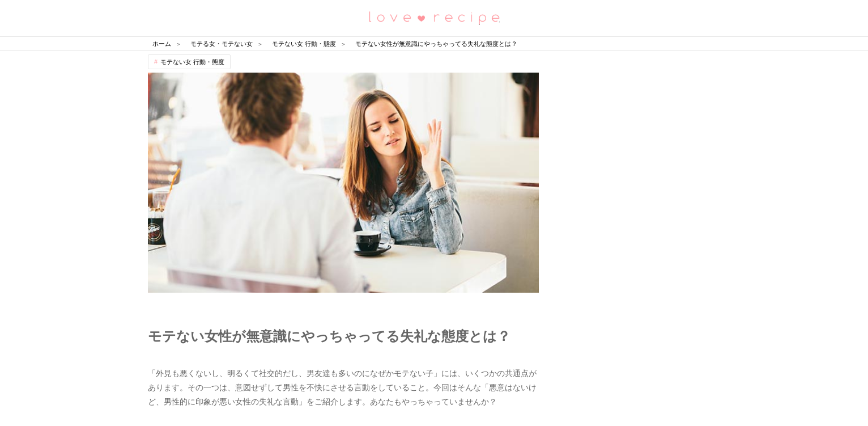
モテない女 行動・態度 (192, 62)
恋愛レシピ (434, 17)
